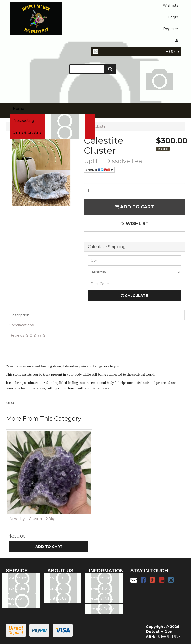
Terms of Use (100, 578)
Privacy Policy (100, 588)
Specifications (22, 325)
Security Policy (101, 609)
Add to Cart (134, 207)
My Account (16, 578)
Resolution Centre (15, 601)
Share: (99, 170)
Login (173, 17)
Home (19, 109)
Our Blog (55, 588)
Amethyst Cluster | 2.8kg (33, 519)
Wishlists (170, 5)
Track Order (15, 588)
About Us (55, 578)
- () (173, 51)
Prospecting (23, 121)
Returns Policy (101, 598)
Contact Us (57, 598)
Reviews (27, 335)
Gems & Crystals (27, 132)
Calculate (134, 296)
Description (19, 315)
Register (171, 29)
